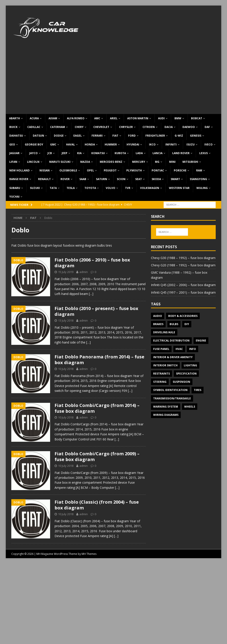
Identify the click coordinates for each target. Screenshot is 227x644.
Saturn (102, 179)
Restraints (161, 374)
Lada (139, 153)
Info (193, 349)
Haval (70, 144)
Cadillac (34, 127)
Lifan (13, 162)
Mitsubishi (190, 162)
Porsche (180, 170)
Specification (186, 374)
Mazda (85, 162)
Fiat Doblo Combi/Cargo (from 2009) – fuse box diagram (97, 456)
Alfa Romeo (76, 118)
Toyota (90, 188)
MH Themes (89, 554)
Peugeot (110, 170)
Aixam (53, 118)
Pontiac (158, 170)
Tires (198, 390)
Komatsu (98, 153)
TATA (53, 188)
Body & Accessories (183, 316)
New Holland (20, 170)
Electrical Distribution (171, 341)
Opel (90, 170)
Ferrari (97, 136)
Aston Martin (138, 118)
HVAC (179, 349)
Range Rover (19, 179)
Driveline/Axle (164, 332)
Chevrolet (101, 127)
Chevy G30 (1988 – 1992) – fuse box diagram (183, 258)
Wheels (190, 407)
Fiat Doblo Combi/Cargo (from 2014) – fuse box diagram (97, 408)
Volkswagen (150, 188)
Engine (201, 341)
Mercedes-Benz (111, 162)
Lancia (158, 153)
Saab (83, 179)
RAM (199, 170)
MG (157, 162)
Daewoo (189, 127)
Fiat (115, 136)
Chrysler (126, 127)
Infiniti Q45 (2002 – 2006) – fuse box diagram (183, 285)
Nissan (45, 170)
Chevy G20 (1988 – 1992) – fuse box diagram (183, 265)
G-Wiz (179, 136)
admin (84, 272)
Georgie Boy (34, 144)
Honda (90, 144)
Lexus (204, 153)
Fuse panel (161, 349)
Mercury (139, 162)
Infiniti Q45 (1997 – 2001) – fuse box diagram (183, 292)
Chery (79, 127)
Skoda (156, 179)
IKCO (152, 144)
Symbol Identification (170, 390)
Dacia (169, 127)
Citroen (149, 127)
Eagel (78, 136)
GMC (53, 144)
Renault (44, 179)
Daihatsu (16, 136)
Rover (65, 179)
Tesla (71, 188)
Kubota (120, 153)
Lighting (190, 365)
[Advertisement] (114, 81)
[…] (91, 294)
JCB (50, 153)
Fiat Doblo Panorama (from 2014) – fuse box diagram (99, 360)
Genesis (196, 136)
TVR (128, 188)
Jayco (33, 153)
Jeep (65, 153)
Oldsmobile (68, 170)
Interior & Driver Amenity (173, 357)
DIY (187, 324)
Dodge (59, 136)
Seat (139, 179)
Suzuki (35, 188)
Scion (121, 179)
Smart (175, 179)
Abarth (15, 118)
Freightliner (155, 136)
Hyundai (133, 144)
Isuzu (191, 144)
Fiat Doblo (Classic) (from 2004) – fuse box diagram (97, 505)
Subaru (15, 188)
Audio (158, 316)
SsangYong (198, 179)
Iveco (208, 144)
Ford (132, 136)
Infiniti (171, 144)
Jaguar (14, 153)
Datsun (38, 136)
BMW (178, 118)
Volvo (111, 188)
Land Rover (181, 153)
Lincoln (33, 162)
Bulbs (174, 324)
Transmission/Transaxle (172, 398)
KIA (79, 153)
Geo (12, 144)
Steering (160, 382)
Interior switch (165, 365)
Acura (34, 118)
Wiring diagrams (166, 415)
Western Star (179, 188)
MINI (172, 162)
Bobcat (197, 118)
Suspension (181, 382)
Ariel (114, 118)
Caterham (58, 127)
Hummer (111, 144)
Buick (13, 127)
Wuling (202, 188)
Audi (161, 118)
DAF (207, 127)
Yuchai (14, 197)
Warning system (166, 407)
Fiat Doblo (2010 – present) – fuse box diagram (96, 311)
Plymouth (134, 170)
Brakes (158, 324)
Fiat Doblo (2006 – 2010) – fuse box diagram (92, 263)
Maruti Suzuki (60, 162)
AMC (97, 118)
